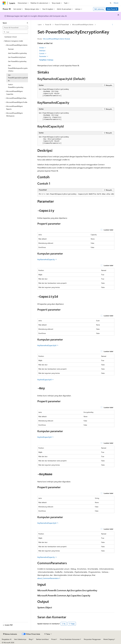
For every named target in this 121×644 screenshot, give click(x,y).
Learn (40, 25)
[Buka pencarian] (111, 3)
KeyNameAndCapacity (47, 259)
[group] (76, 194)
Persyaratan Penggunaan (92, 639)
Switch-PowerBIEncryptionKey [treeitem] (16, 86)
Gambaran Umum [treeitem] (11, 37)
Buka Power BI (112, 9)
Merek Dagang (109, 639)
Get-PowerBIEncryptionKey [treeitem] (17, 61)
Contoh (43, 53)
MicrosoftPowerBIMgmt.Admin (83, 25)
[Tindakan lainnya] (112, 25)
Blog (30, 639)
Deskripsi (42, 51)
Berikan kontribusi (42, 639)
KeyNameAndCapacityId (48, 345)
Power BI (48, 25)
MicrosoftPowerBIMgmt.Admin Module (57, 39)
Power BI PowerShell (62, 25)
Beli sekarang (99, 9)
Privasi (53, 639)
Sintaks (43, 48)
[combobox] (15, 28)
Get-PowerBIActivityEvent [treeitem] (17, 57)
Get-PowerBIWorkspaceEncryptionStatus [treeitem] (18, 68)
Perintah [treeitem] (11, 49)
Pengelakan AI (7, 639)
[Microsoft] (4, 3)
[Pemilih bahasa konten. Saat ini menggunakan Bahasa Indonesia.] (10, 634)
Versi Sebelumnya (20, 639)
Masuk (116, 3)
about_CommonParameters (48, 578)
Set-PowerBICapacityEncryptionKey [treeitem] (18, 78)
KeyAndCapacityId (46, 379)
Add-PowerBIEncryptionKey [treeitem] (17, 53)
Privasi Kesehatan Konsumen (70, 639)
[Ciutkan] (27, 23)
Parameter (44, 56)
